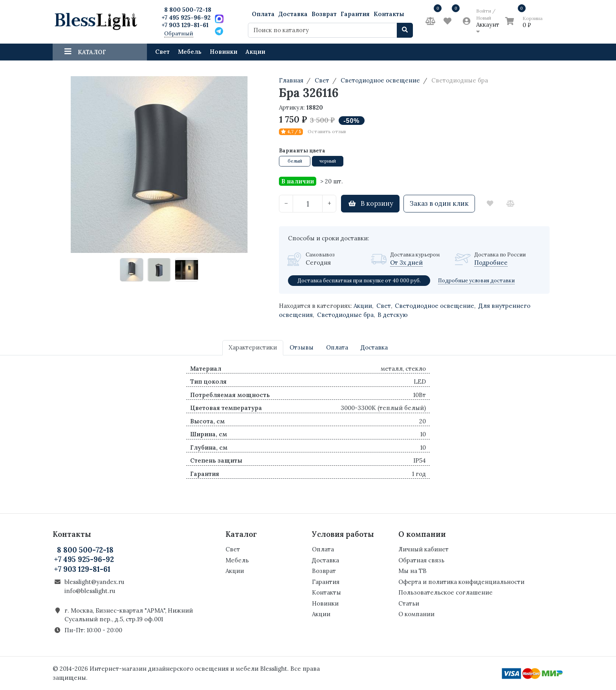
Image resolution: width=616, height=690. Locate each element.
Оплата (263, 14)
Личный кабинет (423, 549)
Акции (255, 52)
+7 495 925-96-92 (186, 17)
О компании (416, 614)
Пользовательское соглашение (445, 592)
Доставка (293, 14)
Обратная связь (421, 560)
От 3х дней (406, 263)
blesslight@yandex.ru (94, 582)
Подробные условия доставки (476, 281)
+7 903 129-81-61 (185, 25)
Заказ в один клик (439, 203)
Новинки (224, 52)
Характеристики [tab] (253, 347)
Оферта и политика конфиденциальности (461, 582)
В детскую (393, 315)
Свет (162, 52)
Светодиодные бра (345, 315)
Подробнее (491, 263)
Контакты (389, 14)
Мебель (190, 52)
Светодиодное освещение (434, 306)
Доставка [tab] (374, 347)
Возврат (324, 14)
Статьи (409, 603)
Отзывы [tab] (302, 347)
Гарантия (355, 14)
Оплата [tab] (337, 347)
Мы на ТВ (412, 571)
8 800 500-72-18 (188, 10)
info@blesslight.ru (90, 591)
